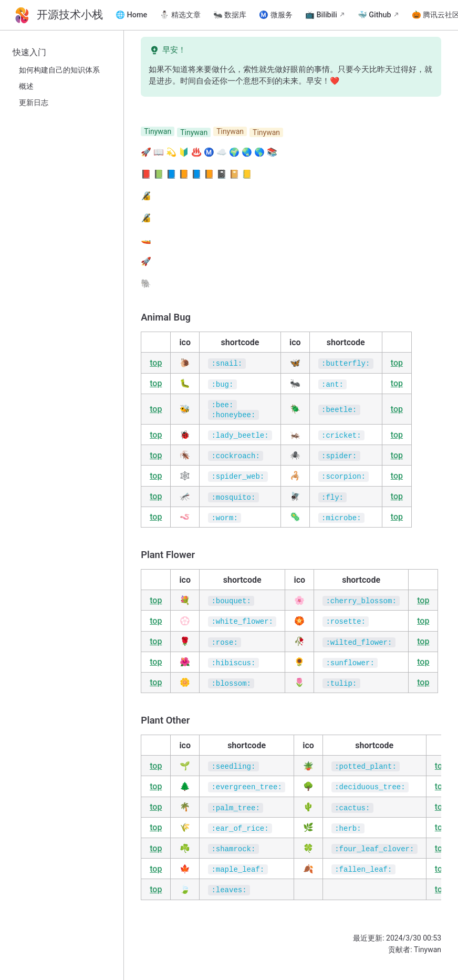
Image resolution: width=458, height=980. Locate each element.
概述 (26, 86)
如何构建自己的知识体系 (59, 70)
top (156, 363)
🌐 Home (131, 15)
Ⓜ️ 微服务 (276, 15)
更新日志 (34, 103)
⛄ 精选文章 (180, 15)
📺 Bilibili (321, 15)
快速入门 (29, 52)
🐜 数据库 (230, 15)
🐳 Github (374, 15)
